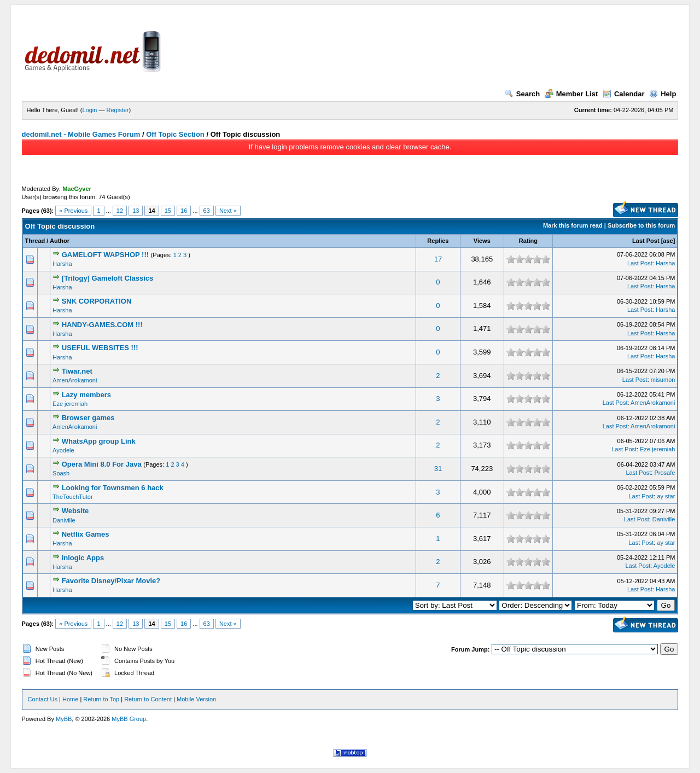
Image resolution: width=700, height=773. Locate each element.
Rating (528, 241)
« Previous (73, 211)
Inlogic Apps (83, 558)
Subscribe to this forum (641, 225)
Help (663, 94)
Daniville (64, 520)
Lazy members (86, 395)
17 (438, 259)
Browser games (88, 418)
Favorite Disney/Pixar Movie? (111, 581)
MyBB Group (129, 719)
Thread (35, 241)
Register (118, 110)
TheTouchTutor (73, 497)
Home (70, 699)
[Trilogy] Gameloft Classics (108, 278)
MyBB (64, 719)
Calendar (624, 94)
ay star (666, 496)
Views (482, 241)
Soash (61, 473)
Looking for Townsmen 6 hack (113, 488)
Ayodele (63, 450)
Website (75, 511)
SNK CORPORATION (97, 301)
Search (522, 94)
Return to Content (148, 699)
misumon (663, 380)
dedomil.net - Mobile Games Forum (81, 134)
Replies (438, 241)
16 (184, 211)
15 (168, 211)
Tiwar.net (77, 371)
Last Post (646, 241)
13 (136, 211)
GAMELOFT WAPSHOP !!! (105, 255)
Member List (571, 94)
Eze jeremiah (70, 404)
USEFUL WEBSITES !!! (100, 348)
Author (60, 241)
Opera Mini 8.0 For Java (102, 464)
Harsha (62, 264)
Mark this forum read (573, 225)
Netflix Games (86, 534)
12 (120, 211)
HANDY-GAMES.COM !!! (102, 325)
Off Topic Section (175, 134)
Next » (228, 211)
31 (438, 469)
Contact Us (43, 699)
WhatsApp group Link (99, 441)
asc (668, 241)
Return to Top (101, 699)
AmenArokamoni (75, 380)
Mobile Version (196, 699)
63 (207, 211)
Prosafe (664, 473)
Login (90, 110)
